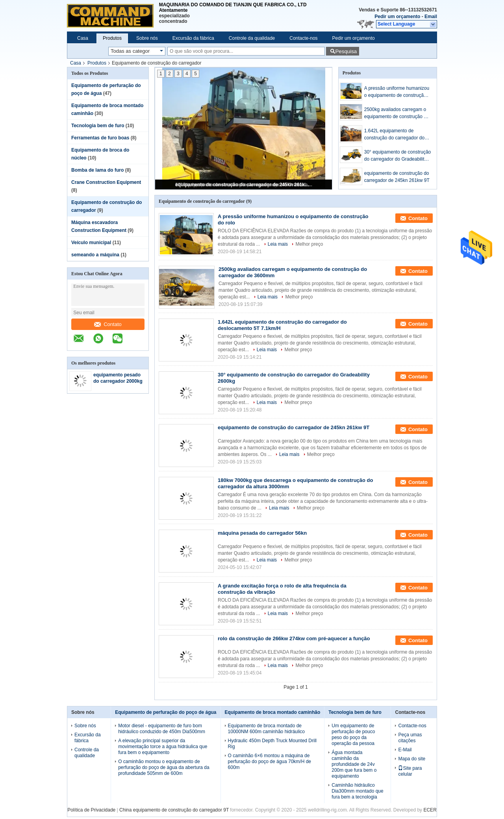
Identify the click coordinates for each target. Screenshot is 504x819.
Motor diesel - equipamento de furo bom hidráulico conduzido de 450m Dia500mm (162, 729)
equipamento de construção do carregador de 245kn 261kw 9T (244, 185)
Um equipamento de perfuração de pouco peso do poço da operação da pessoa (353, 735)
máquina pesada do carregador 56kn (262, 533)
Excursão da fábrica (193, 38)
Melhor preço (309, 244)
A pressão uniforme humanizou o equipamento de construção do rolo (397, 92)
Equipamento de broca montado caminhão (273, 712)
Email (431, 17)
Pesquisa (346, 51)
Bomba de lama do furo (97, 170)
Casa (83, 38)
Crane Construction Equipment (106, 182)
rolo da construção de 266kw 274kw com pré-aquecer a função (294, 638)
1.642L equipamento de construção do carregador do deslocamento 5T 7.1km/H (394, 135)
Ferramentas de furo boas (100, 138)
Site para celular (410, 771)
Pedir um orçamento (397, 17)
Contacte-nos (303, 38)
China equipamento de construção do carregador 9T (174, 810)
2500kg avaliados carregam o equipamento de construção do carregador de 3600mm (397, 113)
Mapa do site (412, 759)
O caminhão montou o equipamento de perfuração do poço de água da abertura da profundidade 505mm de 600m (164, 767)
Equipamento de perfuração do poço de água (166, 712)
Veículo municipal (91, 243)
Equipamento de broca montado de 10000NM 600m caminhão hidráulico (266, 729)
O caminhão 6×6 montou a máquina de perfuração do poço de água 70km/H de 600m (270, 762)
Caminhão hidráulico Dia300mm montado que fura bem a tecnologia (357, 791)
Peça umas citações (410, 738)
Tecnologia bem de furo (98, 126)
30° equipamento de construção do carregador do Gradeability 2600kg (398, 156)
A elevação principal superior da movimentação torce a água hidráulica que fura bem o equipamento (163, 747)
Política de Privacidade (91, 810)
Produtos (112, 38)
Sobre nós (147, 38)
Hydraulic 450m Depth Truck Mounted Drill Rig (272, 744)
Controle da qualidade (252, 38)
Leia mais (278, 244)
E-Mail (405, 750)
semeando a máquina (95, 255)
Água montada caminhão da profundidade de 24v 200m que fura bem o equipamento (354, 764)
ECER (430, 810)
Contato (108, 324)
